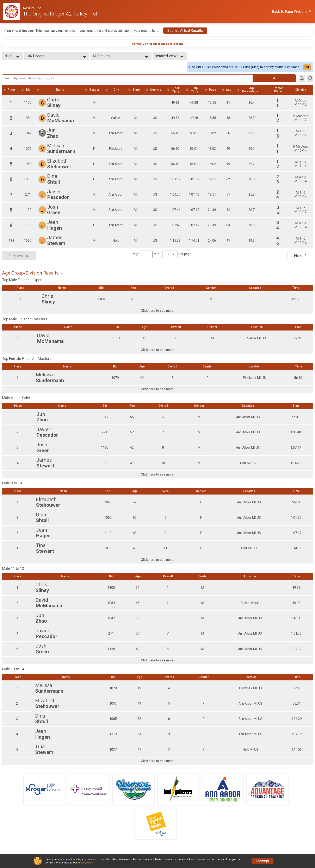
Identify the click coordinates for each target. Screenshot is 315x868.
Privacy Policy (86, 863)
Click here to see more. (158, 311)
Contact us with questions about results (158, 44)
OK (307, 67)
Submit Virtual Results (185, 31)
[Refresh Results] (310, 78)
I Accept (262, 861)
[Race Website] (13, 12)
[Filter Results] (302, 78)
